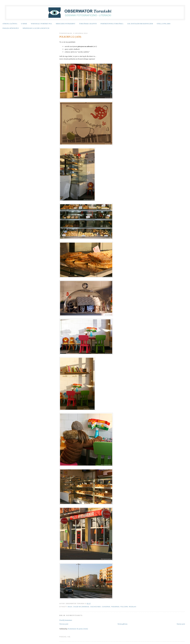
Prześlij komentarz (66, 620)
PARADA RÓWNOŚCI (11, 28)
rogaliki (133, 607)
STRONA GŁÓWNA (10, 24)
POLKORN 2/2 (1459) (70, 37)
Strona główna (122, 624)
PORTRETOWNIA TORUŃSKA (112, 24)
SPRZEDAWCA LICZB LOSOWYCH (36, 28)
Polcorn (124, 607)
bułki (70, 607)
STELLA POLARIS (164, 24)
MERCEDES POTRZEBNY (66, 24)
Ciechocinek (95, 607)
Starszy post (181, 624)
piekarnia (115, 607)
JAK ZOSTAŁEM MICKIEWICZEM (140, 24)
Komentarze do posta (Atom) (78, 629)
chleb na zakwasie (81, 607)
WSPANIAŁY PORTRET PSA (41, 24)
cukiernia (106, 607)
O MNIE (24, 24)
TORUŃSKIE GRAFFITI (88, 24)
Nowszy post (64, 624)
